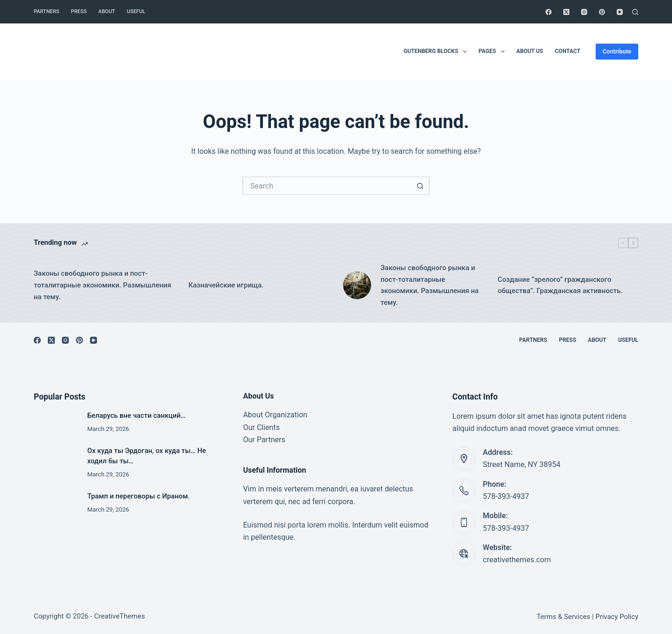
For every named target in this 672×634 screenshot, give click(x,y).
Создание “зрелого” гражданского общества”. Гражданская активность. (560, 285)
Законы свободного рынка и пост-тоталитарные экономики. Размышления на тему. (102, 285)
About (107, 11)
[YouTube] (620, 12)
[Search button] (420, 186)
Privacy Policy (617, 617)
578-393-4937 (506, 496)
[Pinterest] (602, 12)
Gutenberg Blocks (437, 52)
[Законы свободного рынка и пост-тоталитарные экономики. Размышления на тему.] (357, 285)
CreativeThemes (120, 616)
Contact (567, 51)
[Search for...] (327, 186)
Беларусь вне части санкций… (136, 415)
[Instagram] (584, 12)
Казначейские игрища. (226, 285)
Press (78, 11)
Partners (46, 11)
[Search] (635, 12)
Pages (493, 52)
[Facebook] (549, 12)
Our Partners (264, 440)
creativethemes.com (517, 560)
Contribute (617, 51)
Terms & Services (563, 617)
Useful (136, 11)
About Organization (275, 415)
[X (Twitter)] (566, 12)
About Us (530, 51)
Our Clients (261, 427)
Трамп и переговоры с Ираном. (138, 496)
